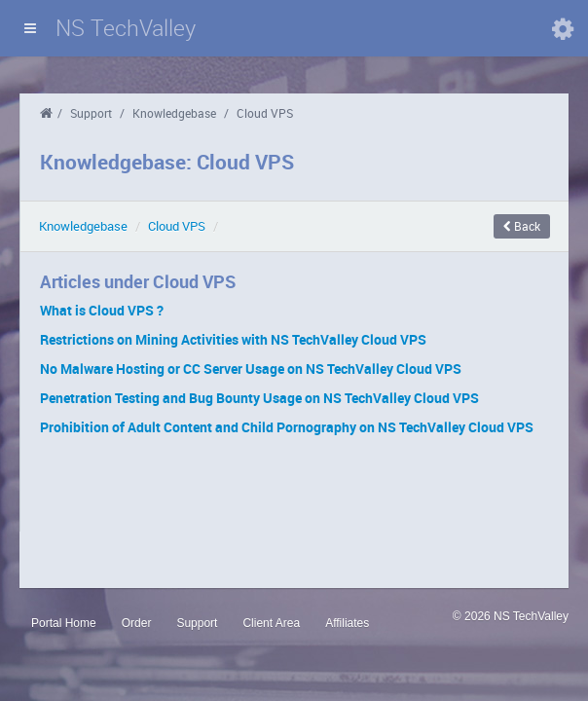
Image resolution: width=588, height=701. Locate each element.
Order (137, 623)
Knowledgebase (174, 113)
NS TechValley (126, 28)
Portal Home (64, 623)
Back (522, 226)
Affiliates (347, 623)
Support (91, 113)
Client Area (271, 623)
